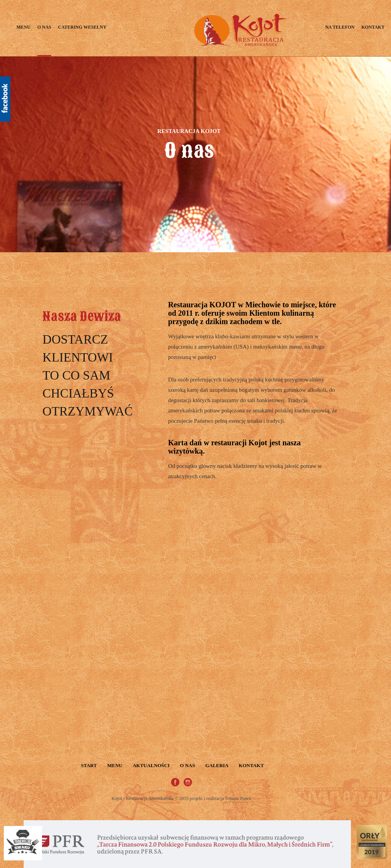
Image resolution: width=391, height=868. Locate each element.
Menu (23, 27)
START (89, 765)
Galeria (217, 765)
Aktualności (151, 765)
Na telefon (340, 27)
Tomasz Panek (238, 798)
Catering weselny (82, 27)
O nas (44, 27)
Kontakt (373, 27)
